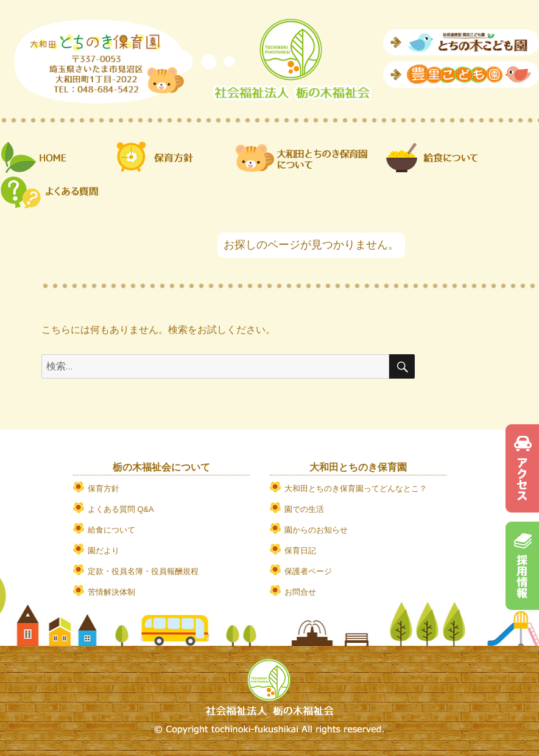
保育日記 (300, 551)
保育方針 (104, 488)
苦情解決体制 (111, 592)
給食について (111, 530)
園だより (104, 551)
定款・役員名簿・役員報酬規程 (143, 571)
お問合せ (300, 592)
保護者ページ (308, 571)
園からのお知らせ (316, 530)
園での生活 (304, 509)
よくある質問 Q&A (121, 509)
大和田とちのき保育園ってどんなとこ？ (356, 488)
